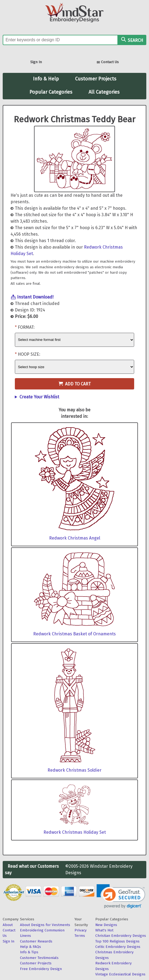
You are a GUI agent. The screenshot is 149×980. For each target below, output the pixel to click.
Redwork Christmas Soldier (74, 770)
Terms (80, 936)
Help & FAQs (31, 947)
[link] (121, 896)
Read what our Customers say (32, 869)
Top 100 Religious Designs (117, 941)
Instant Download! (35, 297)
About (8, 925)
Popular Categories (51, 92)
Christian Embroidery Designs (121, 936)
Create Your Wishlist (39, 397)
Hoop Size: (29, 354)
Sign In (36, 62)
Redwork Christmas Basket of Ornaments (74, 634)
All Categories (104, 92)
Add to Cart (75, 384)
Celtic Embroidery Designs (118, 947)
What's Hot (104, 930)
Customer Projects (96, 79)
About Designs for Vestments (45, 925)
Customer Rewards (36, 941)
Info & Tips (29, 952)
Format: (26, 327)
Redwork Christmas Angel (75, 538)
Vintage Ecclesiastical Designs (120, 974)
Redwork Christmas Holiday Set (75, 832)
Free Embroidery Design (41, 969)
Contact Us (108, 62)
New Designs (106, 925)
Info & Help (46, 79)
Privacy (81, 930)
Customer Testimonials (39, 958)
